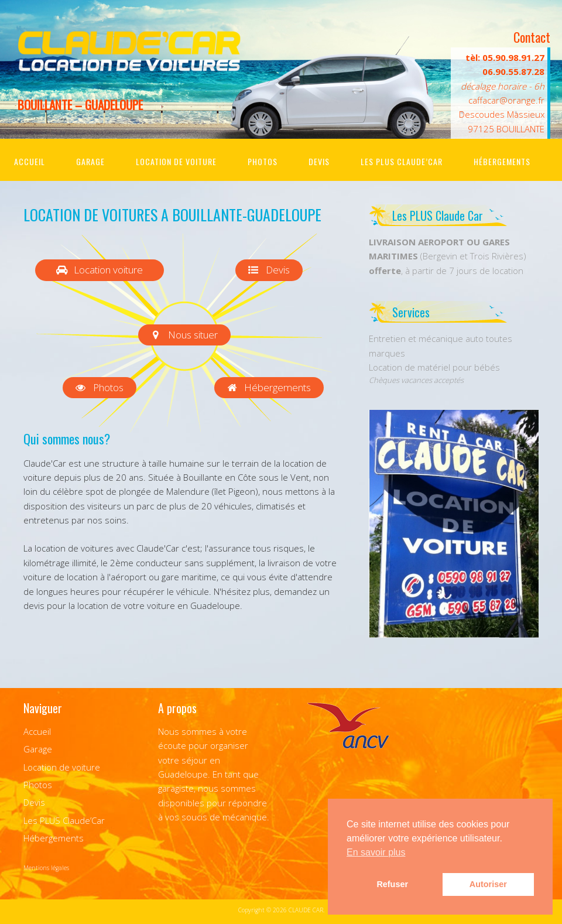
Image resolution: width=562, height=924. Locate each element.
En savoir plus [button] (376, 852)
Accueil (30, 161)
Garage (90, 161)
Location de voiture (176, 161)
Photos (263, 161)
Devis (319, 161)
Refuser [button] (392, 884)
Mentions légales (46, 868)
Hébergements (502, 161)
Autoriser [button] (488, 884)
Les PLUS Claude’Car (402, 161)
